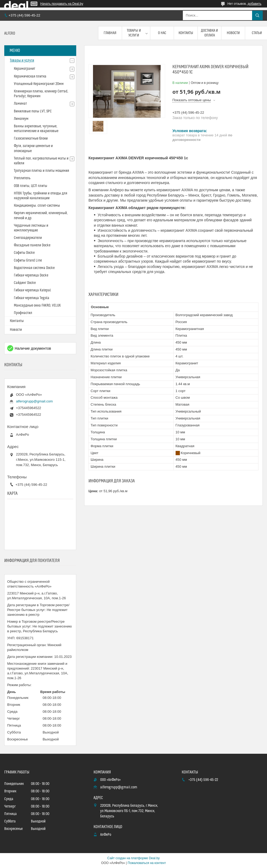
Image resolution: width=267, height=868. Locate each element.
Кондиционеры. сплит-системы (37, 206)
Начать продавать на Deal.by (62, 4)
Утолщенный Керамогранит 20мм (39, 84)
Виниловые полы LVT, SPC (33, 111)
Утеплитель (22, 178)
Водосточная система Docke (34, 268)
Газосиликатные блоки (31, 138)
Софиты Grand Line (28, 260)
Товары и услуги (134, 33)
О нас (162, 33)
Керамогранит (25, 69)
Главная (110, 33)
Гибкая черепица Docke (31, 275)
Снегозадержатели (28, 238)
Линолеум (21, 119)
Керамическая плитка (30, 76)
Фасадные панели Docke (32, 245)
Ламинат (20, 104)
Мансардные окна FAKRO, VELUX (37, 305)
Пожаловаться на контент (147, 863)
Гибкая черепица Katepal (32, 290)
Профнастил (23, 313)
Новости (233, 33)
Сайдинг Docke (25, 283)
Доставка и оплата (209, 33)
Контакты (186, 33)
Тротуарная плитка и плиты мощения (41, 171)
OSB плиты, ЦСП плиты (31, 186)
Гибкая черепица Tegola (32, 298)
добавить (254, 4)
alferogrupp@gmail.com (34, 401)
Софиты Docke (24, 253)
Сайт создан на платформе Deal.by (134, 858)
